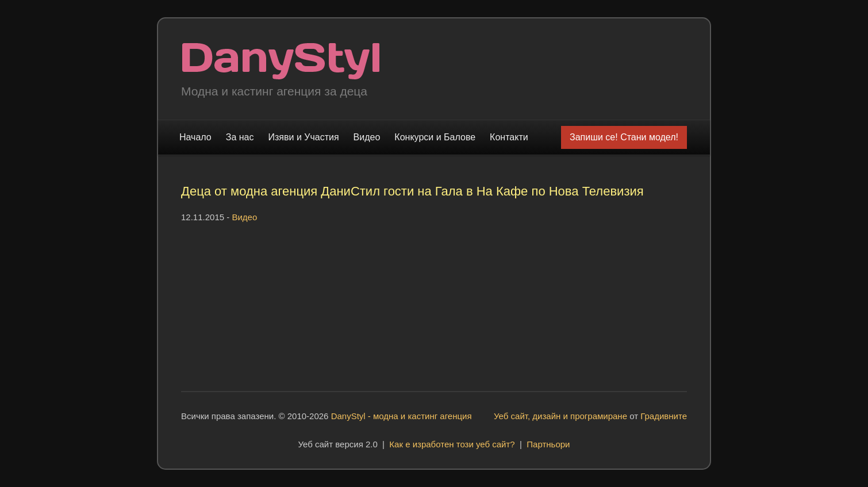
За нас (240, 137)
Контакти (509, 137)
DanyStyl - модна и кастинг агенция (402, 416)
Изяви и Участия (304, 137)
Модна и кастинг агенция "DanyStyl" (281, 61)
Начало (195, 137)
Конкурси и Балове (435, 137)
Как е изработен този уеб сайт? (452, 444)
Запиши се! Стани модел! (624, 137)
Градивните (664, 416)
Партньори (548, 444)
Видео (367, 137)
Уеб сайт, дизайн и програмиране (560, 416)
